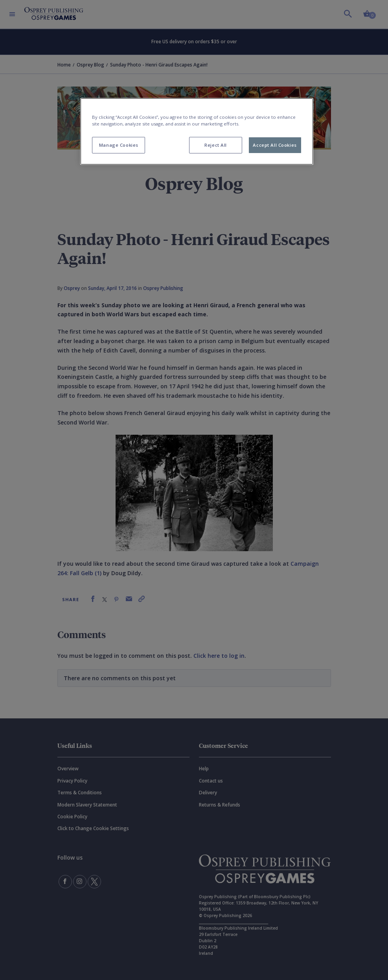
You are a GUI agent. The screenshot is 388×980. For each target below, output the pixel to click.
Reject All (216, 145)
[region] (197, 131)
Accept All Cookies (275, 145)
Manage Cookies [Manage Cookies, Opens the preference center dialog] (119, 145)
